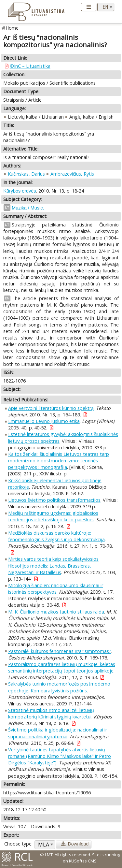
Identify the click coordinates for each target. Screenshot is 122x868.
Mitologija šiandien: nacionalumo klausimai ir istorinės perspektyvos (56, 589)
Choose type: (18, 844)
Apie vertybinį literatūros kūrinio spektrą (51, 408)
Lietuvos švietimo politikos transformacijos (54, 500)
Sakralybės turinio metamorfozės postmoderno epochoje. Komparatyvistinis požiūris (59, 687)
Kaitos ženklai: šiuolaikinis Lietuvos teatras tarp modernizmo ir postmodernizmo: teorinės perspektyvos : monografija (59, 461)
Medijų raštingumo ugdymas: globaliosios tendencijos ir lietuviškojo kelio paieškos (53, 516)
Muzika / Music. (28, 208)
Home (12, 28)
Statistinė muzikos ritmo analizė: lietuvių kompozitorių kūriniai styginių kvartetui (51, 713)
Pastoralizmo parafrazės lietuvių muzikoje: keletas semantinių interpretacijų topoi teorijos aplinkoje (62, 667)
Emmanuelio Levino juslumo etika (44, 421)
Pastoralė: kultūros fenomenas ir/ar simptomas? (60, 651)
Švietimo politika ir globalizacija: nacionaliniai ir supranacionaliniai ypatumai (58, 733)
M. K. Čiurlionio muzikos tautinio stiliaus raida (56, 612)
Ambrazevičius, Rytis (72, 174)
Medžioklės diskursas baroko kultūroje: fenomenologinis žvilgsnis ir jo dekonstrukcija (56, 536)
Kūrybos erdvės (20, 191)
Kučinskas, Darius (26, 174)
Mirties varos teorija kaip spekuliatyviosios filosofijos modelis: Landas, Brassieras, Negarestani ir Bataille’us (53, 565)
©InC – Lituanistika (30, 66)
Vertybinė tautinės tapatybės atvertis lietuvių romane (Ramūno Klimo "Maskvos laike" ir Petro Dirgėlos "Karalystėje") (60, 756)
